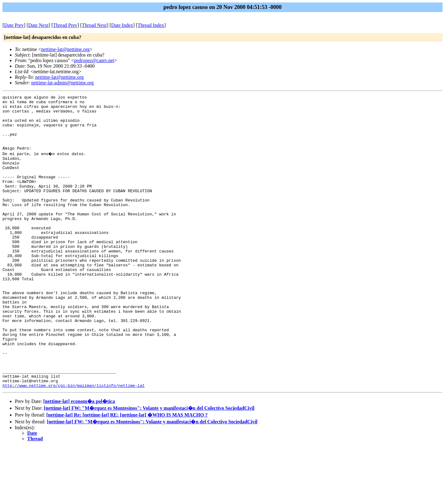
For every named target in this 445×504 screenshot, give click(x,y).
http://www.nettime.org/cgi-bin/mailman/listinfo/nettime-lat (74, 443)
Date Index (122, 25)
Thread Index (151, 25)
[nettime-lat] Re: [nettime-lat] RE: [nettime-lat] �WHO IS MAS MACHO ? (127, 472)
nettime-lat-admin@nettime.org (62, 83)
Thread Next (94, 25)
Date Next (38, 25)
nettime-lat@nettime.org (65, 49)
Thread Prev (65, 25)
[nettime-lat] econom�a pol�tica (79, 459)
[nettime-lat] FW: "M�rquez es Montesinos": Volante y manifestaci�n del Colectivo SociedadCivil (149, 466)
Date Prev (14, 25)
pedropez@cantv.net (94, 60)
